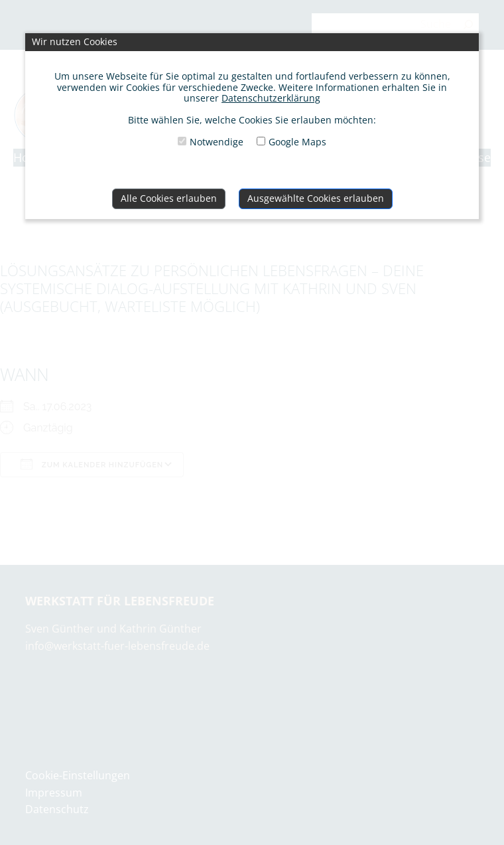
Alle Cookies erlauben (169, 198)
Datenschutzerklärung (271, 98)
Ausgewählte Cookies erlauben (316, 198)
